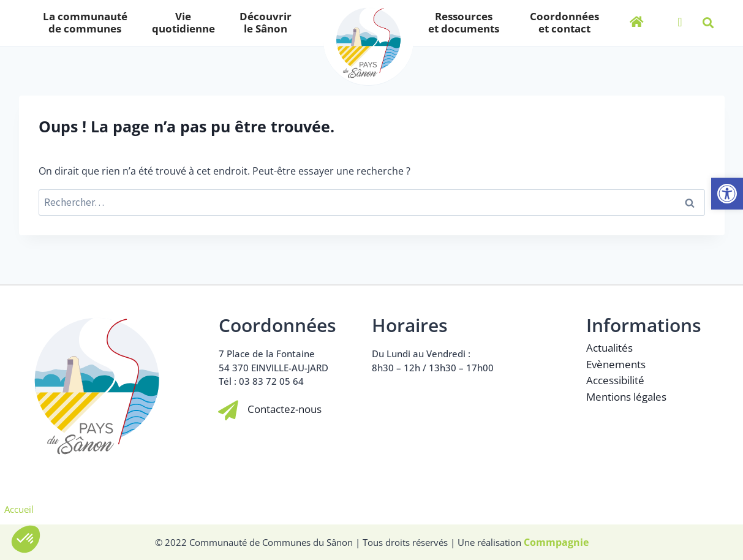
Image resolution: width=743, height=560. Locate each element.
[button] (708, 23)
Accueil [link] (19, 509)
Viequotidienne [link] (187, 22)
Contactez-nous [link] (285, 409)
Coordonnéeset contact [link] (564, 22)
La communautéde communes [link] (88, 22)
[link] (727, 194)
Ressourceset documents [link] (467, 22)
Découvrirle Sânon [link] (269, 22)
